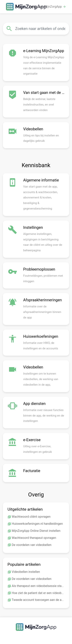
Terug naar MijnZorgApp (47, 7)
